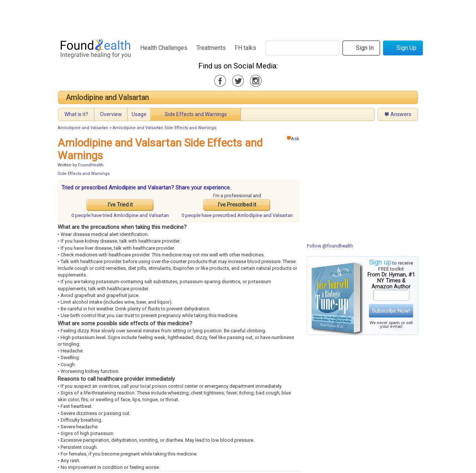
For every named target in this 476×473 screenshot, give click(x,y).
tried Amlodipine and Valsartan (120, 215)
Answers (401, 114)
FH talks (245, 48)
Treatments (211, 48)
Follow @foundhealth (330, 246)
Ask (293, 139)
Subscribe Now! (391, 311)
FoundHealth (91, 165)
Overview (111, 114)
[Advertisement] (238, 17)
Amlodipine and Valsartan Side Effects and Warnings (165, 128)
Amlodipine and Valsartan (107, 98)
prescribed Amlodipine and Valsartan (237, 215)
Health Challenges (164, 48)
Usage (139, 114)
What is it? (76, 114)
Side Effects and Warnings (196, 114)
